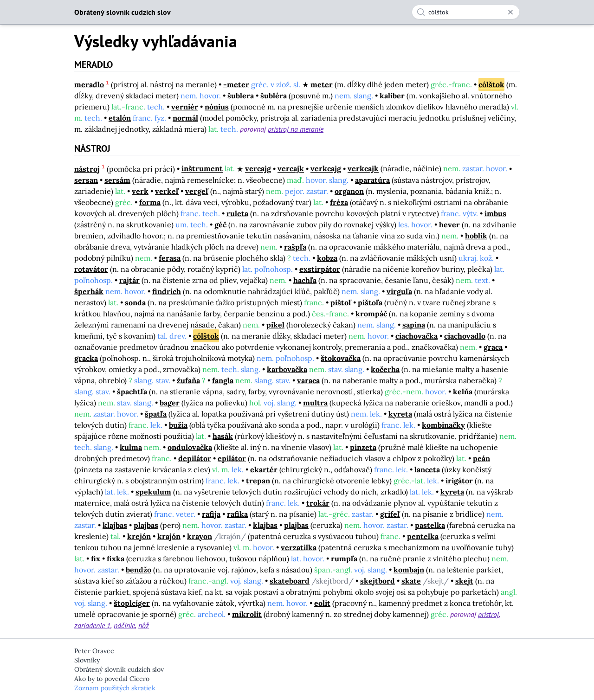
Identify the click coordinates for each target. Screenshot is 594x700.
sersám (117, 180)
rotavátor (91, 269)
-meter (236, 84)
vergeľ (197, 191)
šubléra (274, 96)
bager (170, 403)
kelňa (463, 392)
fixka (116, 559)
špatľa (156, 414)
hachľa (305, 280)
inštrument (202, 169)
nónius (217, 107)
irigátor (459, 481)
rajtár (129, 280)
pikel (275, 325)
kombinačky (443, 425)
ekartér (264, 469)
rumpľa (344, 559)
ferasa (170, 258)
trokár (318, 503)
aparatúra (372, 180)
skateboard (290, 581)
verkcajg (326, 169)
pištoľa (370, 302)
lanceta (427, 469)
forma (150, 202)
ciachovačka (416, 336)
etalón (120, 118)
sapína (414, 325)
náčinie (124, 625)
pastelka (430, 525)
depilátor (195, 458)
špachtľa (132, 392)
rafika (237, 514)
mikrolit (247, 614)
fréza (339, 202)
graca (493, 347)
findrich (167, 291)
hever (449, 225)
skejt (464, 581)
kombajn (409, 570)
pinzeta (363, 447)
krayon (200, 536)
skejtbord (378, 581)
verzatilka (299, 547)
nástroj (87, 169)
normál (185, 118)
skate (411, 581)
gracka (86, 358)
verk (140, 191)
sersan (86, 180)
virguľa (399, 291)
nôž (144, 625)
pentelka (423, 536)
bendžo (139, 570)
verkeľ (167, 191)
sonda (135, 302)
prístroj (488, 614)
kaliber (392, 96)
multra (315, 403)
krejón (139, 536)
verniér (185, 107)
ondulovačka (190, 447)
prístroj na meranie (296, 129)
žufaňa (188, 380)
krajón (169, 536)
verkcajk (363, 169)
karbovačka (287, 369)
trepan (258, 481)
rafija (211, 514)
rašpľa (295, 247)
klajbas (115, 525)
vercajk (291, 169)
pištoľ (341, 302)
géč (220, 225)
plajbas (146, 525)
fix (96, 559)
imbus (495, 213)
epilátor (232, 458)
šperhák (89, 291)
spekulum (153, 492)
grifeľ (390, 514)
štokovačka (341, 358)
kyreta (400, 414)
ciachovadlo (465, 336)
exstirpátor (320, 269)
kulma (131, 447)
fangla (223, 380)
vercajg (258, 169)
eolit (322, 603)
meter (322, 84)
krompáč (371, 314)
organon (349, 191)
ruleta (237, 213)
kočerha (385, 369)
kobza (327, 258)
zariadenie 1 (92, 625)
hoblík (476, 236)
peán (481, 458)
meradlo (89, 84)
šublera (241, 96)
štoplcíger (132, 603)
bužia (178, 425)
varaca (308, 380)
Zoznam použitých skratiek (115, 688)
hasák (223, 436)
